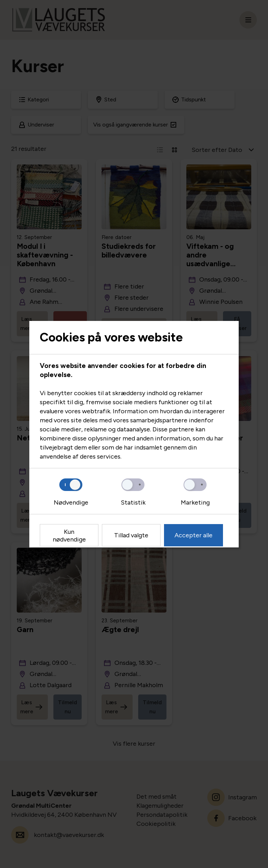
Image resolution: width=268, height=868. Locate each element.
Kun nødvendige (69, 536)
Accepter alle (193, 535)
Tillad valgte (131, 535)
